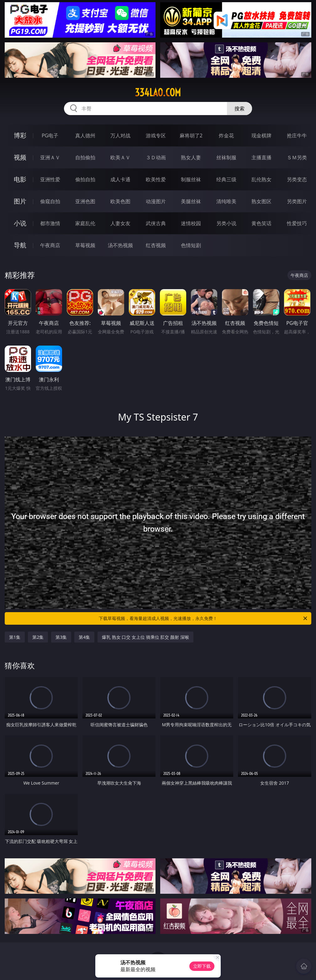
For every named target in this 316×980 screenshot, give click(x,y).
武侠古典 (156, 223)
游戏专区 (156, 135)
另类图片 (297, 201)
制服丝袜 (191, 179)
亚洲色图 (85, 201)
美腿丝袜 (191, 201)
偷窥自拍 (50, 201)
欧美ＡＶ (120, 157)
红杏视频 (156, 245)
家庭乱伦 (85, 223)
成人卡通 (120, 179)
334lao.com (158, 93)
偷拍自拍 (85, 179)
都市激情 (50, 223)
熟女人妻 (191, 157)
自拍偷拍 (85, 157)
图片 (20, 201)
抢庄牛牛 (297, 135)
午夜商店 (50, 245)
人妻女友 (120, 223)
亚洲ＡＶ (50, 157)
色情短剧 (191, 245)
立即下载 (202, 966)
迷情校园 (191, 223)
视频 (20, 157)
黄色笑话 (261, 223)
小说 (20, 223)
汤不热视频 (120, 245)
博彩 (20, 135)
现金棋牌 (261, 135)
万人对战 (120, 135)
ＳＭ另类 (297, 157)
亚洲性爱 (50, 179)
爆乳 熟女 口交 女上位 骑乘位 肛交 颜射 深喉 (145, 637)
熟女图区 (261, 201)
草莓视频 (85, 245)
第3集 (61, 637)
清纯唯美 (226, 201)
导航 (20, 245)
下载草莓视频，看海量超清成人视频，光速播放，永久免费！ (203, 618)
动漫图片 (156, 201)
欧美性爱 (156, 179)
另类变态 (297, 179)
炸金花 (226, 135)
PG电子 (50, 135)
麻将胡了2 (191, 135)
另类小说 (226, 223)
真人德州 (85, 135)
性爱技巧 (297, 223)
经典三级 (226, 179)
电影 (20, 179)
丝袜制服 (226, 157)
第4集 (84, 637)
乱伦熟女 (261, 179)
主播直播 (261, 157)
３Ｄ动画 (156, 157)
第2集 (38, 637)
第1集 (15, 637)
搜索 (240, 109)
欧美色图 (120, 201)
